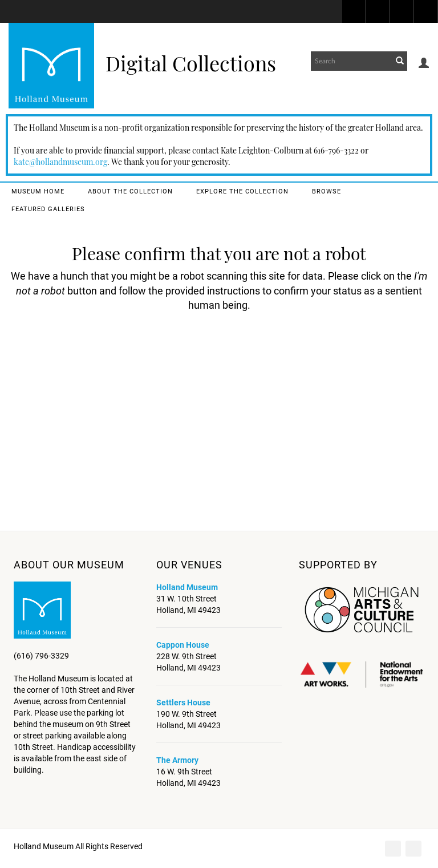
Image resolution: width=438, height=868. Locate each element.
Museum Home (38, 191)
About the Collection (130, 191)
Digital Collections (191, 63)
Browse (327, 191)
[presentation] (244, 357)
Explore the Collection (242, 191)
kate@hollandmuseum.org (60, 162)
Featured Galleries (48, 209)
